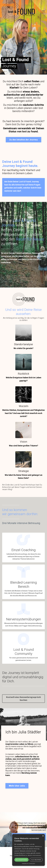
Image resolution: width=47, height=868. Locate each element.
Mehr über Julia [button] (17, 786)
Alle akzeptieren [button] (21, 860)
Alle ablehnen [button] (36, 860)
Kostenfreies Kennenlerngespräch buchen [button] (24, 699)
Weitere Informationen (34, 855)
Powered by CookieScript (29, 864)
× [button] (43, 836)
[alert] (29, 850)
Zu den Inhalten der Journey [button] (23, 140)
